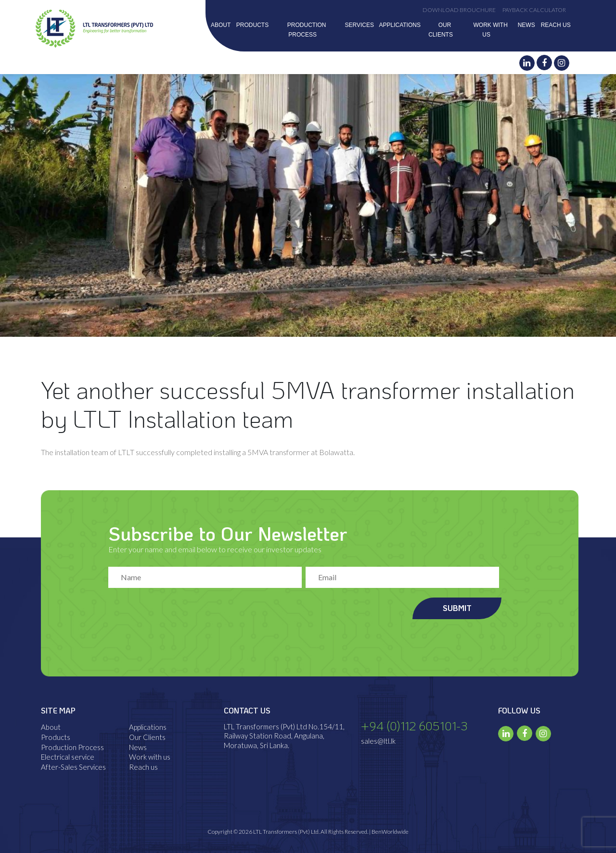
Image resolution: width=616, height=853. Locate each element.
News (526, 25)
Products (252, 25)
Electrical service (68, 757)
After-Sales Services (73, 767)
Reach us (556, 25)
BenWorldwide (390, 832)
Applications (399, 25)
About (221, 25)
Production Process (72, 747)
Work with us (150, 757)
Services (359, 25)
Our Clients (147, 737)
